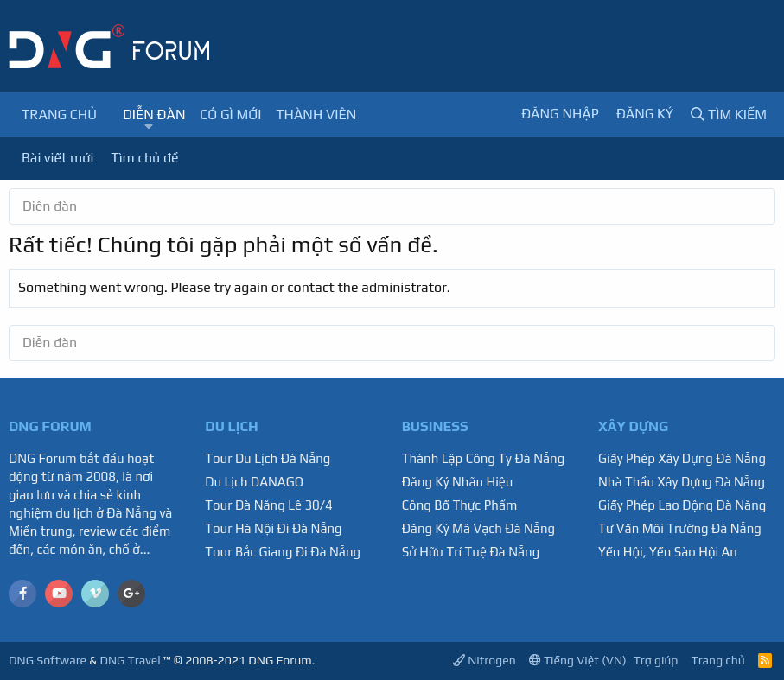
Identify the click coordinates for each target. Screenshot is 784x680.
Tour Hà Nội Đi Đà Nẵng (273, 528)
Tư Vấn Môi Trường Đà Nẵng (680, 528)
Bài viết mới (57, 158)
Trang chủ (59, 114)
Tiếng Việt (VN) (578, 660)
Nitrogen (484, 660)
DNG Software (48, 660)
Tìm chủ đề (144, 158)
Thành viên (316, 114)
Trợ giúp (656, 660)
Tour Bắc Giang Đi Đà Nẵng (283, 552)
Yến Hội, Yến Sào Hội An (668, 552)
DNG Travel (130, 660)
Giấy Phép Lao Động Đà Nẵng (682, 505)
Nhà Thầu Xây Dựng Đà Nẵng (682, 482)
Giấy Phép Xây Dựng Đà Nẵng (682, 458)
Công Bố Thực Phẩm (460, 505)
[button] (148, 127)
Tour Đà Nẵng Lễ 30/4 (269, 505)
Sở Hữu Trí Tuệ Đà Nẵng (471, 552)
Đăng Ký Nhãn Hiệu (458, 482)
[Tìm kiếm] (729, 114)
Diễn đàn (154, 114)
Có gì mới (230, 114)
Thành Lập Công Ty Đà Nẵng (484, 458)
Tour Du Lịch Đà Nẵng (268, 458)
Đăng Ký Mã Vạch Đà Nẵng (478, 528)
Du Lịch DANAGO (254, 482)
